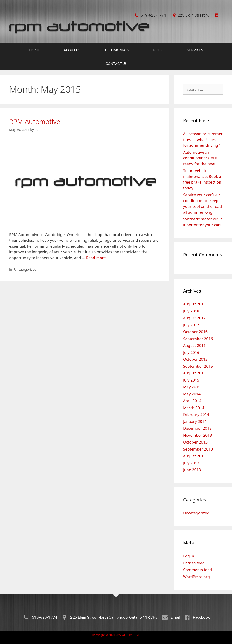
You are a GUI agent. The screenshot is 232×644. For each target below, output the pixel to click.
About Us (72, 50)
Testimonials (117, 50)
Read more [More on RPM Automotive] (96, 258)
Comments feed (197, 570)
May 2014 (192, 394)
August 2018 (194, 304)
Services (195, 50)
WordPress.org (196, 577)
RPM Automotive (35, 121)
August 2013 (194, 456)
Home (34, 50)
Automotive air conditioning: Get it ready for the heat (200, 158)
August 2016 (194, 345)
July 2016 (191, 352)
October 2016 (195, 332)
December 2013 (197, 428)
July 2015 (191, 380)
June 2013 (192, 470)
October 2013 (195, 442)
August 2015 (194, 373)
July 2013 (191, 463)
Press (158, 50)
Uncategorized (25, 269)
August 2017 (194, 318)
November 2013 (197, 435)
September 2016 (198, 339)
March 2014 (194, 408)
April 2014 (192, 401)
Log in (189, 556)
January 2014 (195, 421)
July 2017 (191, 325)
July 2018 (191, 311)
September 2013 (198, 449)
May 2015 (192, 387)
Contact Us (116, 64)
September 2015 (198, 366)
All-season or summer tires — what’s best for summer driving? (203, 139)
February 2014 (196, 414)
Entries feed (194, 563)
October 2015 (195, 359)
